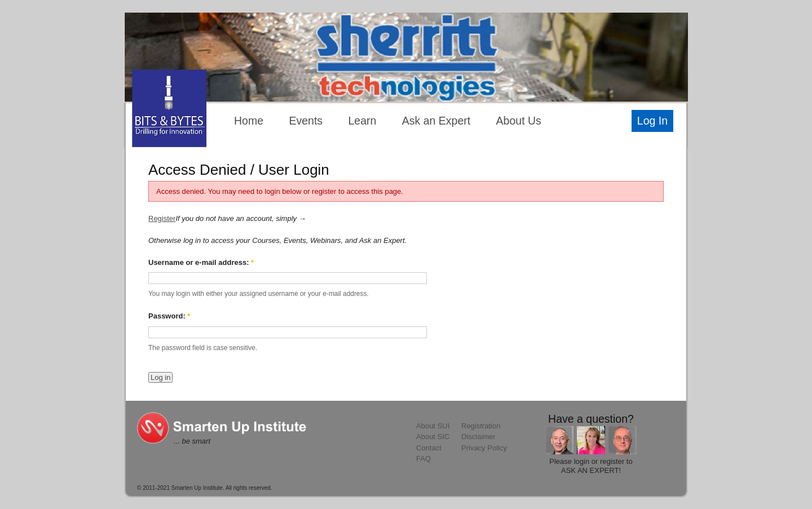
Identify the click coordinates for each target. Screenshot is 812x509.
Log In (652, 121)
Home (249, 121)
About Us (519, 121)
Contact (429, 448)
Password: (169, 316)
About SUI (433, 426)
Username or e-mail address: (201, 262)
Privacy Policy (484, 448)
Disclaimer (478, 437)
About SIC (433, 437)
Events (306, 121)
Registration (481, 426)
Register (162, 218)
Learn (363, 121)
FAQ (423, 459)
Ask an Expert (436, 121)
